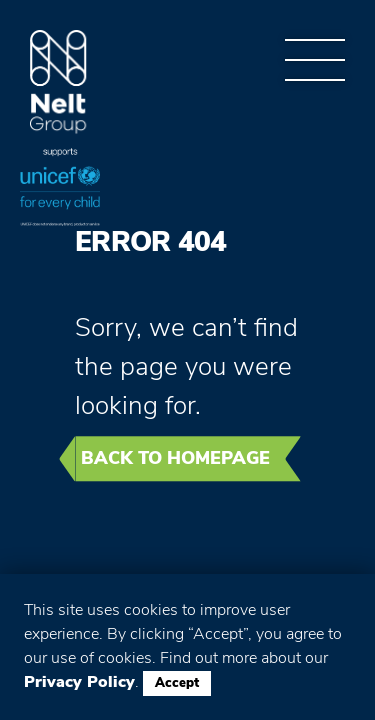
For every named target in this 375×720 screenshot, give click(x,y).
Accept (177, 683)
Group (58, 82)
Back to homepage (175, 458)
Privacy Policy (79, 682)
